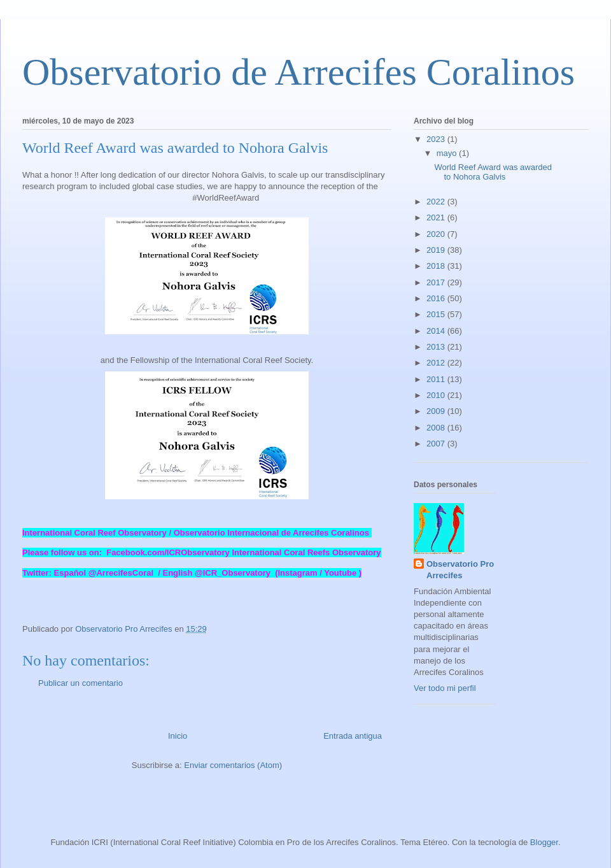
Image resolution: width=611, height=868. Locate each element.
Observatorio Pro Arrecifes (460, 570)
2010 (437, 395)
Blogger (544, 842)
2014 (437, 331)
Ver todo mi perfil (445, 688)
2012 (437, 363)
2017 (437, 282)
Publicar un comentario (81, 683)
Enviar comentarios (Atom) (233, 765)
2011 (437, 379)
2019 (437, 250)
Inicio (178, 736)
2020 (437, 234)
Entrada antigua (353, 736)
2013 (437, 347)
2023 (437, 139)
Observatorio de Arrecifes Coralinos (298, 72)
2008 (437, 428)
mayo (448, 153)
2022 (437, 202)
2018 (437, 266)
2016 (437, 298)
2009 (437, 411)
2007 (437, 444)
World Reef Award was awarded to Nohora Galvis (493, 172)
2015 (437, 314)
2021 (437, 217)
